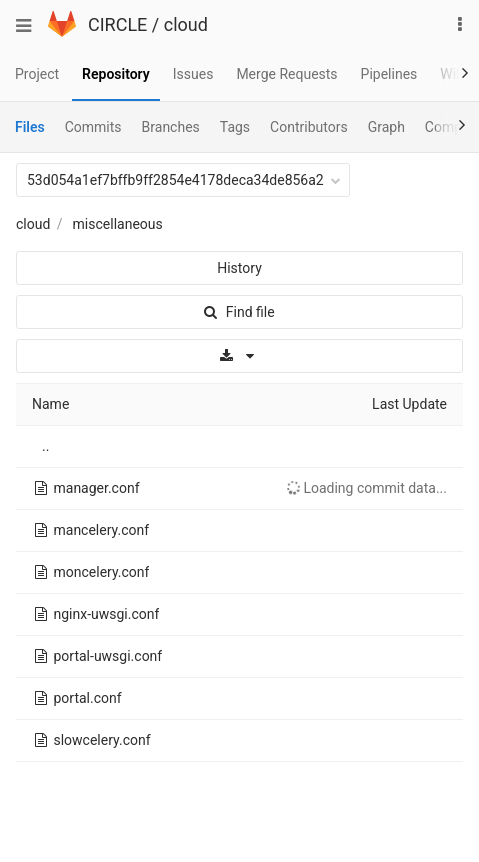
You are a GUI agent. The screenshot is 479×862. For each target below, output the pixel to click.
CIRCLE (117, 24)
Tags (235, 127)
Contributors (309, 127)
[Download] (239, 356)
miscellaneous (118, 224)
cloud (186, 24)
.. (45, 446)
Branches (171, 127)
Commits (93, 127)
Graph (386, 127)
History (239, 268)
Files (30, 127)
